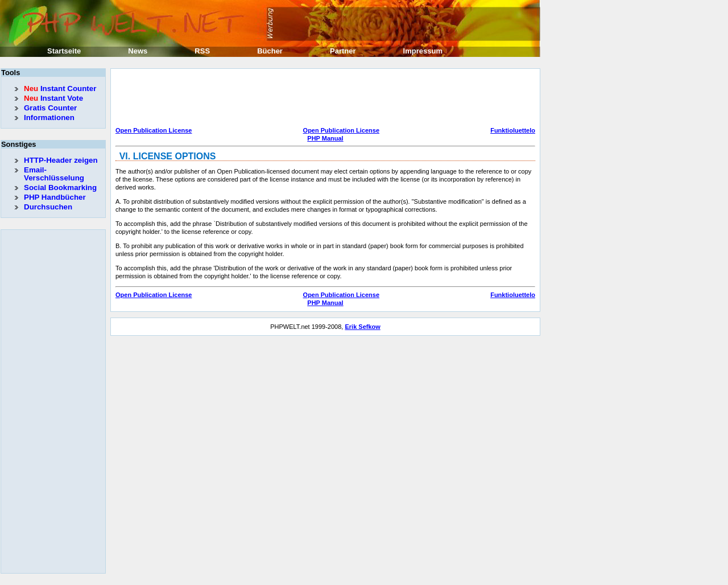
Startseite (64, 51)
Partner (343, 51)
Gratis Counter (50, 108)
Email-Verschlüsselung (54, 174)
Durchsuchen (48, 207)
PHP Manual (325, 138)
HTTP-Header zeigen (61, 160)
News (138, 51)
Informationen (49, 118)
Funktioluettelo (513, 130)
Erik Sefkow (362, 327)
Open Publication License (154, 130)
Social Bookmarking (60, 188)
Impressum (423, 51)
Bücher (270, 51)
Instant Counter (60, 88)
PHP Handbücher (55, 197)
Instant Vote (53, 98)
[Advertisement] (322, 99)
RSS (202, 51)
